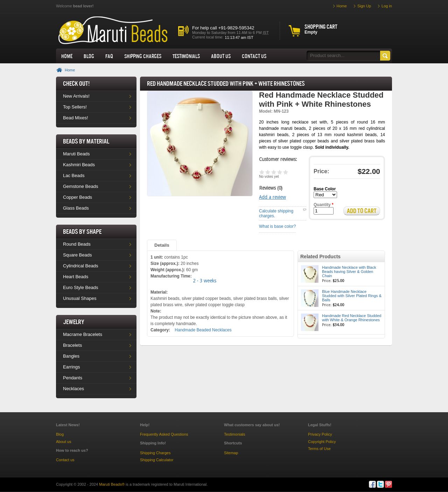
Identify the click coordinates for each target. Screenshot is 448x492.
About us (221, 56)
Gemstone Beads (80, 186)
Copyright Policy (322, 442)
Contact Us (254, 56)
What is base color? (277, 226)
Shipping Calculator (157, 460)
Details (162, 245)
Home (67, 56)
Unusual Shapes (80, 298)
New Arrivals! (76, 96)
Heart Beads (76, 277)
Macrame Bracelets (83, 334)
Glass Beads (76, 208)
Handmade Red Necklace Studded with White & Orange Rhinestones (352, 318)
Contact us (65, 460)
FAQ (109, 56)
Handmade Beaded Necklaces (203, 330)
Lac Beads (74, 175)
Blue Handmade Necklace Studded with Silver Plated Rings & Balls (352, 296)
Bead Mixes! (76, 118)
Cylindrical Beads (80, 266)
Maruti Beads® (112, 484)
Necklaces (73, 389)
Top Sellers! (75, 107)
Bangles (71, 356)
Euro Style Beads (80, 287)
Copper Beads (78, 197)
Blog (89, 56)
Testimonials (186, 56)
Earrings (71, 367)
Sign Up (364, 6)
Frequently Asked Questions (164, 434)
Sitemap (231, 453)
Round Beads (77, 244)
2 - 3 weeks (205, 281)
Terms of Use (319, 449)
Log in (387, 6)
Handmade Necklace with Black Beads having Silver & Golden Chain (349, 272)
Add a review (272, 197)
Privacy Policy (320, 434)
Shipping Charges (143, 56)
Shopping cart (321, 27)
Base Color (325, 189)
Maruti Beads (76, 154)
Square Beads (77, 255)
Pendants (73, 378)
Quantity (324, 205)
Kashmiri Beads (79, 165)
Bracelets (72, 345)
